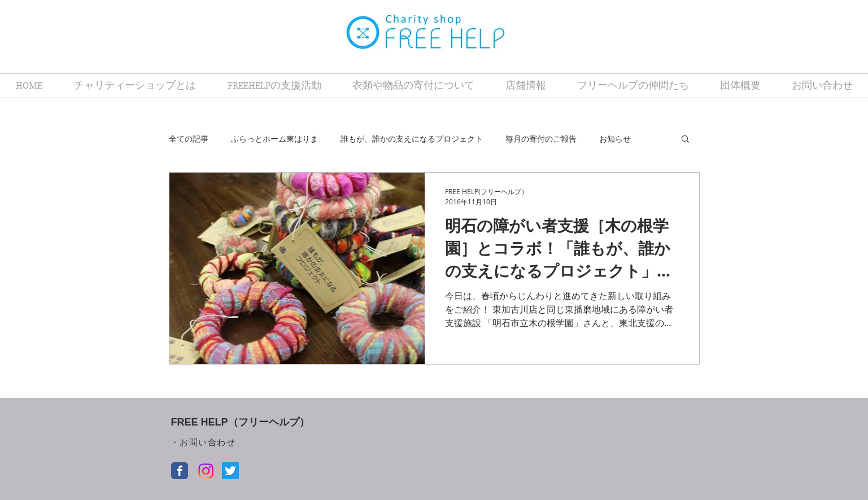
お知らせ (615, 139)
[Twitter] (230, 471)
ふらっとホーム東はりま (274, 139)
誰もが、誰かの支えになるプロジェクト (412, 139)
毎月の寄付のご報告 (541, 139)
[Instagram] (206, 471)
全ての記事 (189, 139)
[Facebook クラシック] (180, 471)
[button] (685, 140)
